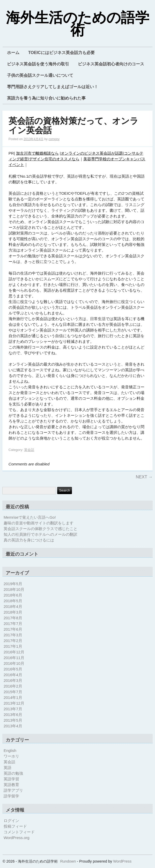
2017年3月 (13, 635)
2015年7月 (13, 692)
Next (144, 477)
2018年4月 (13, 606)
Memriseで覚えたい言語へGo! (30, 517)
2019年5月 (13, 584)
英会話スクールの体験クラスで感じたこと (40, 529)
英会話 (29, 450)
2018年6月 (13, 595)
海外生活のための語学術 (78, 24)
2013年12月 (14, 703)
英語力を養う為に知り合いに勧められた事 (46, 98)
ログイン (11, 821)
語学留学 (11, 796)
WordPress (122, 861)
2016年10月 (14, 663)
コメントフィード (19, 832)
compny (54, 139)
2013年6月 (13, 715)
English (10, 750)
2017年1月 (13, 646)
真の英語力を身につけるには (29, 540)
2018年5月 (13, 601)
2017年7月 (13, 624)
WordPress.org (17, 838)
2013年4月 (13, 726)
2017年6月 (13, 629)
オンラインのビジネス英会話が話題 (92, 153)
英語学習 (11, 779)
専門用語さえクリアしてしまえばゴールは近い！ (53, 87)
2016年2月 (13, 686)
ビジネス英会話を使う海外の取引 (38, 64)
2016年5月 (13, 669)
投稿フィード (15, 826)
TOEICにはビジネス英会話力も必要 (61, 53)
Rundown (68, 861)
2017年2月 (13, 641)
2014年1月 (13, 697)
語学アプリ (13, 790)
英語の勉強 (13, 773)
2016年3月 (13, 680)
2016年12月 (14, 652)
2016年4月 (13, 675)
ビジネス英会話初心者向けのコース (111, 64)
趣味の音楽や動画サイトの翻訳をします (39, 523)
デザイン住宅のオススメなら (54, 159)
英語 (8, 768)
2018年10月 (14, 589)
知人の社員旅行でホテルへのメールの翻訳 (40, 534)
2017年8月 (13, 618)
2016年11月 (14, 658)
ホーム (13, 53)
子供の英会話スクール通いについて (40, 75)
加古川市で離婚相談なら (37, 153)
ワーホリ (11, 756)
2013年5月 (13, 720)
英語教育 (11, 785)
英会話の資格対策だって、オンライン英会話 (73, 126)
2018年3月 (13, 612)
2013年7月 (13, 709)
